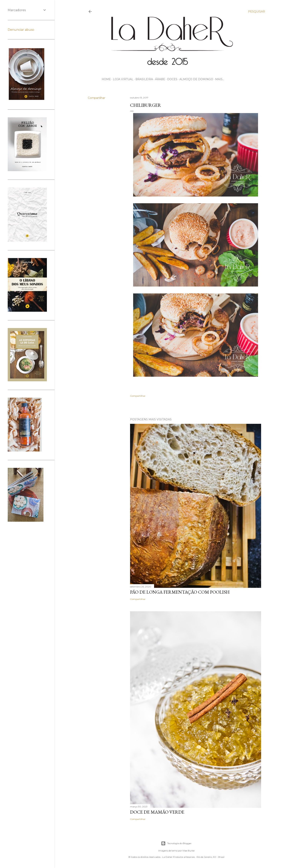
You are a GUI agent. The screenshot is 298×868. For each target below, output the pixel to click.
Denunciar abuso (21, 30)
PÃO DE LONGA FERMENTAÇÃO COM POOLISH (180, 592)
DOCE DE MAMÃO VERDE (157, 812)
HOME (106, 79)
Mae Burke (188, 851)
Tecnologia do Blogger (176, 843)
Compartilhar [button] (96, 98)
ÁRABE (160, 79)
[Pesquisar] (256, 12)
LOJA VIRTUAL (123, 79)
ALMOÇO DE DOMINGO (196, 79)
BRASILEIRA (144, 79)
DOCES (172, 79)
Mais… (220, 79)
